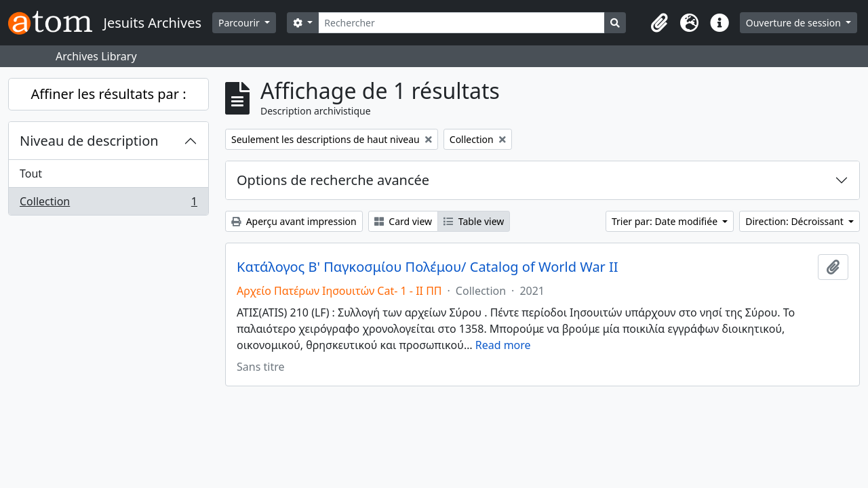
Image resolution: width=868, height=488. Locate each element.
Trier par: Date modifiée (666, 221)
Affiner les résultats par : (108, 94)
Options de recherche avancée (333, 180)
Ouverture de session (795, 23)
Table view (474, 221)
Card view (403, 221)
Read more (503, 345)
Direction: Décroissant (795, 221)
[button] (660, 23)
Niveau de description (89, 141)
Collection (108, 204)
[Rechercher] (461, 23)
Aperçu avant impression (294, 221)
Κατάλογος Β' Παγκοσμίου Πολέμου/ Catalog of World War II (428, 267)
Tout (31, 174)
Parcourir (240, 23)
